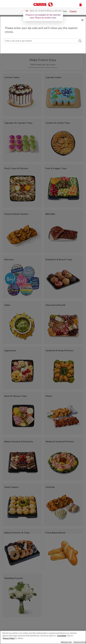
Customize (62, 636)
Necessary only (66, 642)
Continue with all (80, 642)
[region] (43, 637)
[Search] (80, 41)
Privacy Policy (9, 638)
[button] (81, 4)
